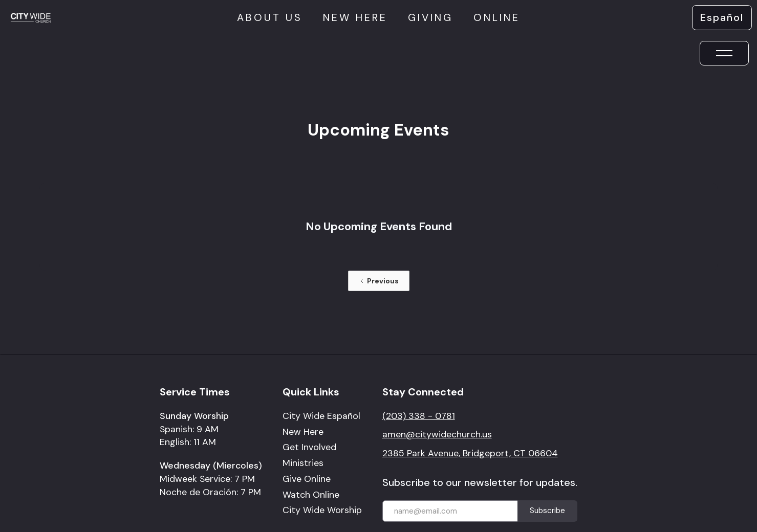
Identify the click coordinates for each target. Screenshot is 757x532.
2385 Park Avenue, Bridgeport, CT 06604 (470, 453)
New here (355, 17)
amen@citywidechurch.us (437, 434)
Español (722, 17)
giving (430, 17)
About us (270, 17)
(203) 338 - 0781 (419, 416)
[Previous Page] (379, 281)
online (497, 17)
